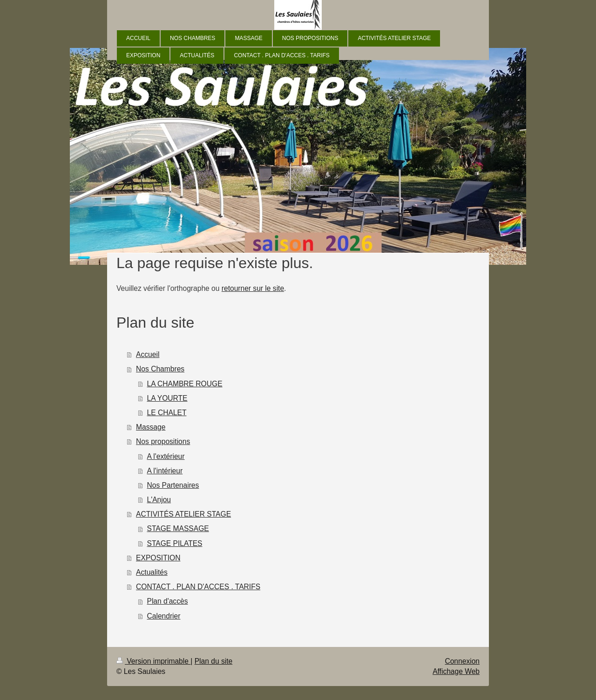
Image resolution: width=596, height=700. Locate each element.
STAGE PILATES (175, 543)
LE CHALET (167, 413)
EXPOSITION (158, 558)
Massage (151, 427)
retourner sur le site (253, 288)
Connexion (462, 661)
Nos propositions (163, 441)
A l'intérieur (165, 471)
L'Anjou (159, 500)
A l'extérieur (166, 456)
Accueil (148, 354)
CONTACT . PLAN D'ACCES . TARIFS (198, 587)
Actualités (152, 572)
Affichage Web (456, 671)
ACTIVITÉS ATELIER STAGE (183, 514)
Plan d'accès (168, 601)
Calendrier (164, 616)
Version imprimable (153, 661)
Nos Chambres (160, 369)
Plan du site (214, 661)
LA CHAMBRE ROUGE (185, 384)
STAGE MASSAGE (178, 528)
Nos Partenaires (173, 485)
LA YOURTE (167, 398)
